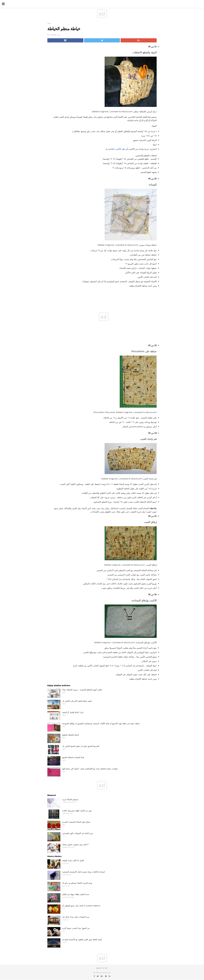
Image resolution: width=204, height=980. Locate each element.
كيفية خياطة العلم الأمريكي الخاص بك (77, 701)
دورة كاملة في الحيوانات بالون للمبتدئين (78, 833)
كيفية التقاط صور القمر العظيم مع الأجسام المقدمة (82, 940)
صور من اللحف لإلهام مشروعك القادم (77, 811)
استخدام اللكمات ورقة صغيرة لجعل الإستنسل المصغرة (84, 872)
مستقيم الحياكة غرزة (70, 799)
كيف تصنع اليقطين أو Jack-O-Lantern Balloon (81, 906)
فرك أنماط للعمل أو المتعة (73, 712)
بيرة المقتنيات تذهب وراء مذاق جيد (76, 917)
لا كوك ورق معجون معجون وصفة (75, 844)
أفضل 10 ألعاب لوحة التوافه (73, 860)
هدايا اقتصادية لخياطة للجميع (73, 757)
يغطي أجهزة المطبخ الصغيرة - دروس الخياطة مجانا (82, 690)
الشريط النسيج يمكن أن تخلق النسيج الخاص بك (81, 746)
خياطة (49, 23)
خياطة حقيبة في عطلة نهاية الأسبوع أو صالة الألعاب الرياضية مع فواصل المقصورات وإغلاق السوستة (101, 724)
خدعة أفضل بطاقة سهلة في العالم (76, 894)
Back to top (102, 968)
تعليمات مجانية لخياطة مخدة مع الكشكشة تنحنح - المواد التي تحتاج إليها (90, 769)
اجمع (155, 502)
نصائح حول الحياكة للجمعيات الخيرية (76, 822)
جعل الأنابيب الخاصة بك (115, 149)
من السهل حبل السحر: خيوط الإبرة (76, 928)
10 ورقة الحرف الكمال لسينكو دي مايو (77, 883)
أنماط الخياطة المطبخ (71, 735)
